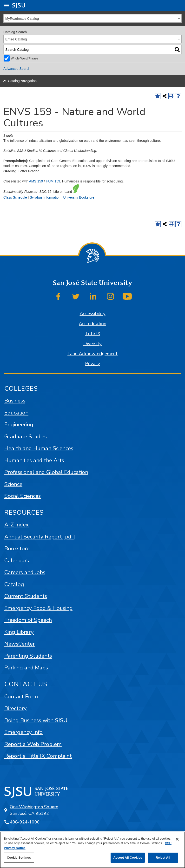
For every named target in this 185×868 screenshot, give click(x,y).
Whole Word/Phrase (24, 58)
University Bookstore (79, 197)
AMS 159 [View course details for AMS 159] (36, 181)
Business (15, 401)
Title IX (93, 334)
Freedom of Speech (28, 620)
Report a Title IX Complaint (38, 756)
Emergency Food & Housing (39, 608)
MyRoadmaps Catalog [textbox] (22, 19)
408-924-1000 (25, 822)
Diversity (92, 344)
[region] (92, 850)
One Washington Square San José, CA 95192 (34, 810)
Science (13, 484)
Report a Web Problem (33, 744)
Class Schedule (15, 197)
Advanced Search (17, 69)
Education (16, 413)
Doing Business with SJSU (36, 720)
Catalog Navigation (22, 81)
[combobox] (92, 18)
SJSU (19, 5)
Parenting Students (28, 656)
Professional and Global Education (46, 472)
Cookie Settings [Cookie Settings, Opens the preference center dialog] (19, 858)
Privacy (92, 364)
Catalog (14, 584)
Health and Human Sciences (39, 448)
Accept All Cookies (128, 858)
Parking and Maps (26, 668)
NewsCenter (20, 644)
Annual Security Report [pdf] (40, 537)
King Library (19, 632)
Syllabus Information (45, 197)
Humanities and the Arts (34, 460)
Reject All (163, 858)
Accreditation (92, 324)
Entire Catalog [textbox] (16, 39)
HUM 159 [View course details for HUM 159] (53, 181)
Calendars (17, 560)
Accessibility (93, 314)
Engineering (19, 424)
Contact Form (21, 696)
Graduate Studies (26, 437)
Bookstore (17, 548)
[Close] (177, 839)
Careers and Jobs (25, 572)
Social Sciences (23, 496)
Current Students (26, 596)
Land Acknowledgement (92, 354)
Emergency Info (23, 732)
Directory (16, 708)
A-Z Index (17, 525)
